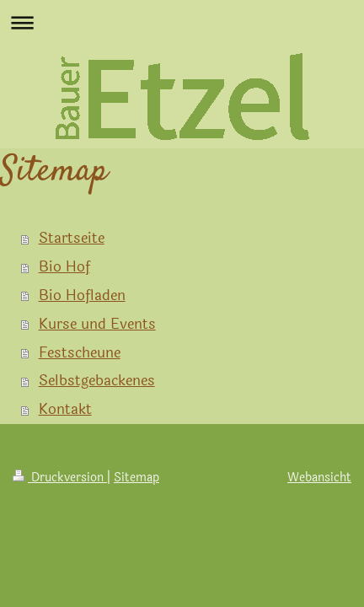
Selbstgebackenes (97, 381)
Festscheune (80, 353)
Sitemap (136, 478)
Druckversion (60, 478)
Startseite (72, 238)
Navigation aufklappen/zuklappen (182, 22)
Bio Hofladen (82, 295)
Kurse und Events (97, 324)
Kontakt (65, 409)
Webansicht (319, 478)
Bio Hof (64, 267)
